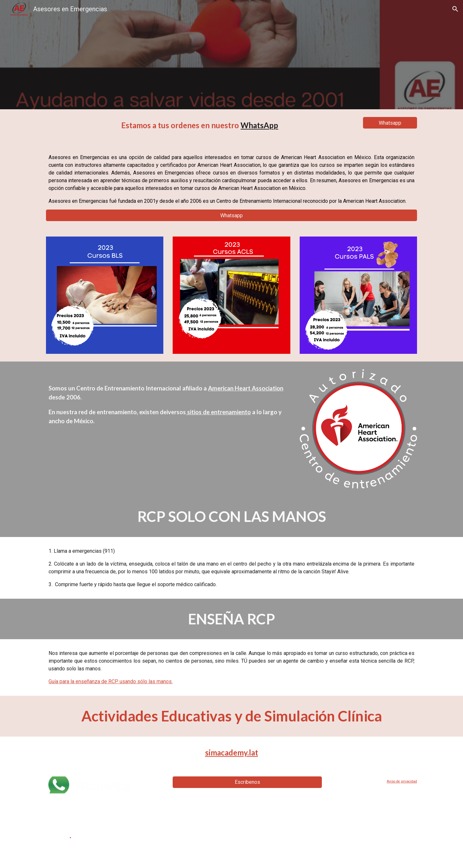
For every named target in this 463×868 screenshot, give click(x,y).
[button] (455, 9)
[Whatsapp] (390, 123)
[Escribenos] (247, 782)
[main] (200, 125)
